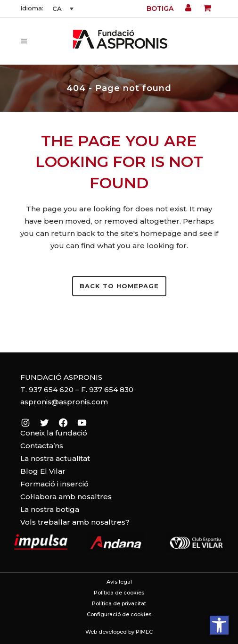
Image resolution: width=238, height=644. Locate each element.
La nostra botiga (50, 509)
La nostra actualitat (55, 458)
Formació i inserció (54, 484)
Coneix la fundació (54, 433)
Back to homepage (119, 286)
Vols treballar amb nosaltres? (75, 522)
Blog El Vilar (43, 471)
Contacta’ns (42, 446)
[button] (219, 625)
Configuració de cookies (119, 614)
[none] (62, 8)
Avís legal (119, 582)
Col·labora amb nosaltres (66, 497)
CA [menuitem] (57, 8)
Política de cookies (119, 593)
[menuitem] (62, 8)
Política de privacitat (119, 603)
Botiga (160, 8)
